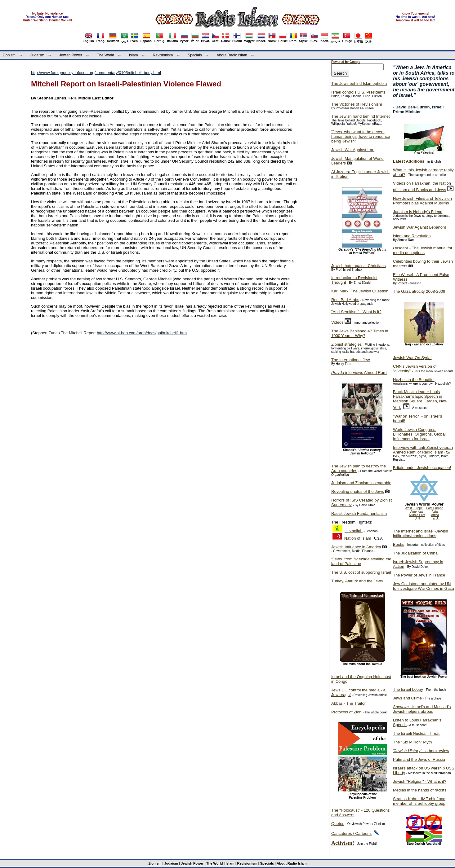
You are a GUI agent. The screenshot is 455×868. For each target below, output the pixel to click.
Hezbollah (354, 531)
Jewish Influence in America (356, 547)
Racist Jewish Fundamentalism (359, 513)
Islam (134, 55)
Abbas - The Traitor (348, 703)
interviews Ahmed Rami (359, 373)
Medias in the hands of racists (420, 790)
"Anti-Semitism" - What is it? (356, 312)
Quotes (338, 824)
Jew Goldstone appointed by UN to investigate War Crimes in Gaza (424, 586)
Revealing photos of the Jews (358, 491)
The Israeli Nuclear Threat (416, 733)
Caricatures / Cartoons (351, 833)
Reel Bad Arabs (345, 300)
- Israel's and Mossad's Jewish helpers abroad (422, 709)
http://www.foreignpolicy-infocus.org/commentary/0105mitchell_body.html (96, 73)
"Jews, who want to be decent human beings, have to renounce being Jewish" (361, 136)
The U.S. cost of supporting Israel (361, 572)
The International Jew (350, 360)
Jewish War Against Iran (353, 150)
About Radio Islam (232, 55)
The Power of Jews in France (419, 575)
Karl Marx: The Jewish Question (360, 291)
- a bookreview (421, 751)
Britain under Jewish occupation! (422, 468)
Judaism (37, 55)
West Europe (414, 508)
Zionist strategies (346, 344)
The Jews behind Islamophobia (359, 83)
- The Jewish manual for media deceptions (423, 250)
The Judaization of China (415, 553)
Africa (435, 515)
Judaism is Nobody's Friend (418, 212)
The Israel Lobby (408, 689)
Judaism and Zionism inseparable (361, 483)
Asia (435, 512)
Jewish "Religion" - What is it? (420, 781)
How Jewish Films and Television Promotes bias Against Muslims (422, 201)
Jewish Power (71, 55)
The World (106, 55)
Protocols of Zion (346, 712)
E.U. (436, 518)
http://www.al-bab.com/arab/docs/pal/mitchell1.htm (142, 333)
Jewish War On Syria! (412, 358)
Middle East (417, 515)
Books (399, 544)
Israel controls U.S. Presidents (358, 92)
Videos (337, 322)
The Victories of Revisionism (357, 104)
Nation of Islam (358, 538)
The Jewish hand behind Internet (361, 116)
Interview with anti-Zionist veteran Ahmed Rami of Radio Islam (423, 450)
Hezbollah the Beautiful (414, 380)
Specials (195, 55)
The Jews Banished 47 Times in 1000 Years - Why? (360, 333)
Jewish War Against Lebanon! (419, 227)
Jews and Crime (407, 698)
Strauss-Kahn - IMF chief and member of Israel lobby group (419, 801)
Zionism (9, 55)
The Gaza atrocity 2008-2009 (419, 291)
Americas (417, 512)
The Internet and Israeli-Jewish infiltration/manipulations (421, 533)
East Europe (435, 508)
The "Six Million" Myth (413, 742)
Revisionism (163, 55)
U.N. (417, 518)
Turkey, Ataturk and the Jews (357, 581)
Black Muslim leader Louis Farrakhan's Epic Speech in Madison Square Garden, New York (420, 400)
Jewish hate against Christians (359, 266)
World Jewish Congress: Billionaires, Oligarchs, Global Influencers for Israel (419, 434)
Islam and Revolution (412, 236)
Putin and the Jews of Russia (419, 759)
